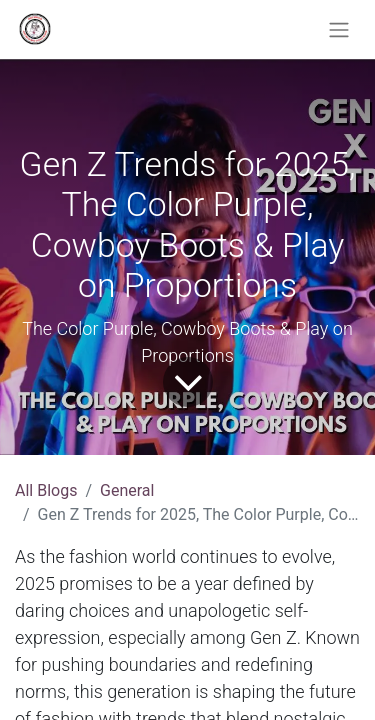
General (127, 490)
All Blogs (46, 490)
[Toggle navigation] (339, 29)
